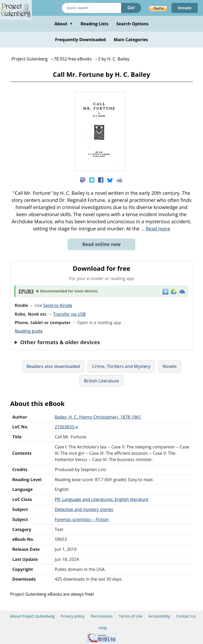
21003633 (66, 427)
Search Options (132, 24)
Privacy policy (73, 616)
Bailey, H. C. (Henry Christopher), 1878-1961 (98, 417)
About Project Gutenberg (32, 616)
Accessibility (159, 616)
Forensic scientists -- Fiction (82, 519)
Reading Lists (95, 24)
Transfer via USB (69, 314)
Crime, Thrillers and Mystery (121, 366)
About (64, 24)
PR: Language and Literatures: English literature (101, 499)
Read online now (101, 244)
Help (103, 628)
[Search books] (91, 8)
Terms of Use (130, 616)
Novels (170, 366)
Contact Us (186, 616)
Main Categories (131, 40)
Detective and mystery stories (84, 509)
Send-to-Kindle (58, 305)
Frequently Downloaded (80, 40)
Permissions (102, 616)
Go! (131, 8)
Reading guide (29, 331)
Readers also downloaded (53, 366)
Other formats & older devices (60, 342)
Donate (185, 8)
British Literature (102, 381)
